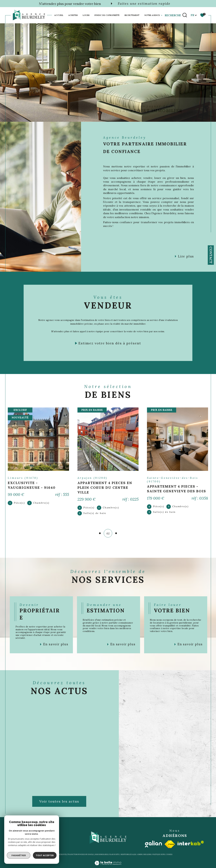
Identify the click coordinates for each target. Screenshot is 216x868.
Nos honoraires (102, 854)
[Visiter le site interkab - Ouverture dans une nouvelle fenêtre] (191, 843)
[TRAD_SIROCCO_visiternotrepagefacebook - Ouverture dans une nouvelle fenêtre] (142, 110)
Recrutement (132, 15)
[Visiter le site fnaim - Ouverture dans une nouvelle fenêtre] (170, 844)
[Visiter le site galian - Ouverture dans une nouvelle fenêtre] (153, 844)
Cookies (169, 854)
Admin (140, 854)
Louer (86, 15)
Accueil (59, 15)
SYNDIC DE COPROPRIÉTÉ (107, 15)
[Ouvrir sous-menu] (162, 15)
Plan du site (114, 854)
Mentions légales (128, 854)
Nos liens (147, 854)
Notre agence (152, 15)
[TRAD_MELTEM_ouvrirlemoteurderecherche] (176, 15)
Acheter (73, 15)
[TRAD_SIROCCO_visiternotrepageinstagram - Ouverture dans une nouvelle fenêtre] (152, 110)
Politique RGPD (159, 854)
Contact (211, 255)
